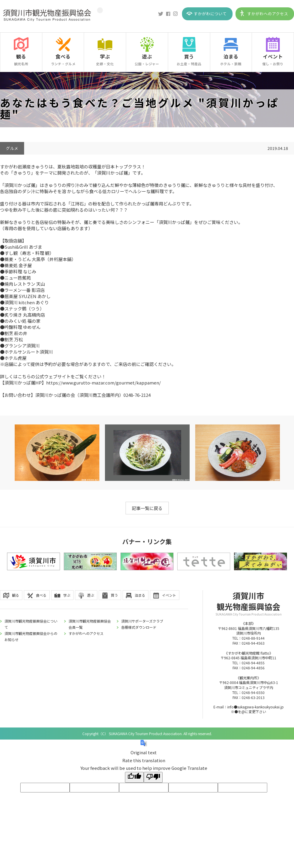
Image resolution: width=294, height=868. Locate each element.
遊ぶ (147, 56)
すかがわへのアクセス (268, 14)
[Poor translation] (153, 777)
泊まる (231, 56)
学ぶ (105, 56)
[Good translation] (134, 777)
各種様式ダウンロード (139, 627)
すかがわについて (210, 14)
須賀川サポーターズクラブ (142, 621)
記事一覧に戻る (147, 508)
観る (21, 56)
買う (189, 56)
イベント (273, 56)
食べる (63, 56)
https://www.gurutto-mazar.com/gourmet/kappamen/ (103, 383)
